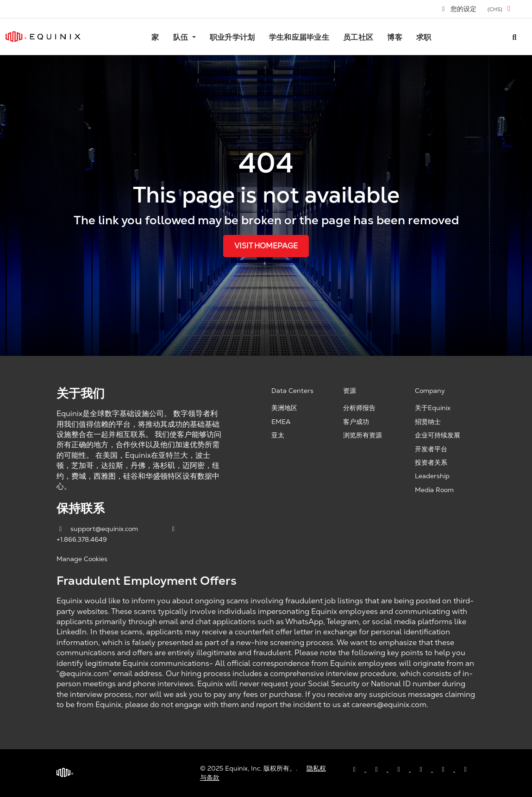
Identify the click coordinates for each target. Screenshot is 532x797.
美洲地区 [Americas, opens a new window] (284, 408)
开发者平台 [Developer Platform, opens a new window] (431, 449)
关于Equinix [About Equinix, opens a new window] (433, 408)
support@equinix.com (98, 529)
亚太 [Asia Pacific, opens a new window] (278, 435)
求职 (424, 37)
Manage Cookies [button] (82, 559)
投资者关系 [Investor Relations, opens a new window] (431, 462)
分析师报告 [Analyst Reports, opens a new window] (359, 408)
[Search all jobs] (514, 36)
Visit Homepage (266, 246)
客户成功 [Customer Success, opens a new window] (356, 422)
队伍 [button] (182, 37)
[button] (501, 9)
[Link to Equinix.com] (43, 37)
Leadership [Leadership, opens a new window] (432, 476)
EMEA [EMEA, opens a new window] (281, 422)
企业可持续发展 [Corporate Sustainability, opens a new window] (438, 435)
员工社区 (358, 37)
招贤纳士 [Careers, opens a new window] (428, 422)
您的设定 (459, 9)
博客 (395, 37)
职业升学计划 (232, 37)
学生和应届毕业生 (299, 37)
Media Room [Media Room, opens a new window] (434, 490)
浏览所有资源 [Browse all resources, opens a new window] (363, 435)
